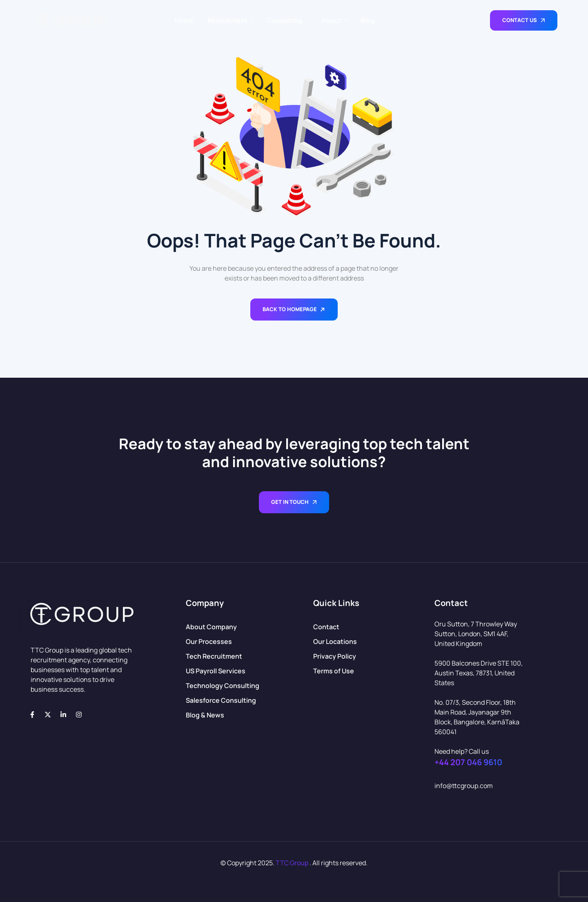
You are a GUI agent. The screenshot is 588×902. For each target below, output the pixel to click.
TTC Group (292, 863)
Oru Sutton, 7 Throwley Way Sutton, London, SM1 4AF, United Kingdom (476, 634)
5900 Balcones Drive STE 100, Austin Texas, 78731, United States (479, 673)
